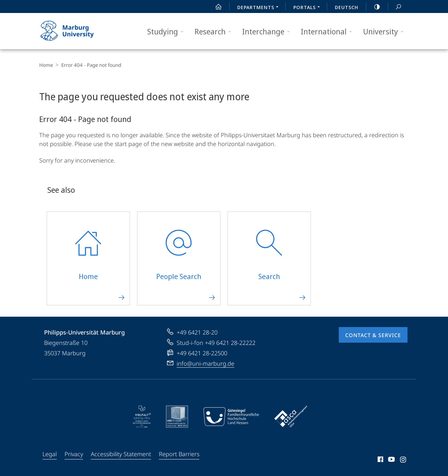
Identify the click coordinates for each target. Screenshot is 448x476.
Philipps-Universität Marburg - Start (74, 31)
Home (46, 65)
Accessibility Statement (121, 454)
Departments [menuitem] (260, 8)
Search (395, 7)
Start (215, 7)
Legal (50, 454)
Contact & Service (373, 335)
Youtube (391, 460)
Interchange (268, 32)
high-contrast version (373, 7)
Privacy (74, 454)
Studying (167, 32)
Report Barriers (179, 454)
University (385, 32)
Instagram (403, 460)
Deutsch (347, 7)
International (329, 32)
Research (215, 32)
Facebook (380, 460)
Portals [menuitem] (308, 8)
